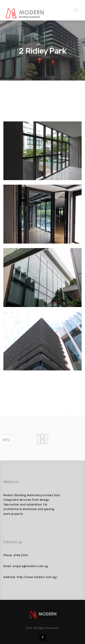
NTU (6, 440)
